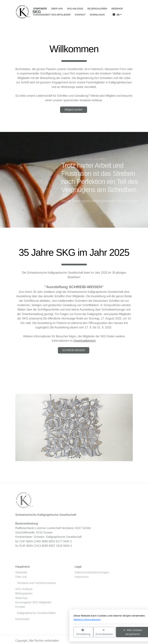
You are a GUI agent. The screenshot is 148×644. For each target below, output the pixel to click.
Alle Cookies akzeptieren (95, 632)
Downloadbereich (85, 341)
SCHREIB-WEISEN (74, 350)
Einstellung (46, 632)
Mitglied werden (74, 110)
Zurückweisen (67, 632)
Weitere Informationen (50, 619)
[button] (69, 458)
